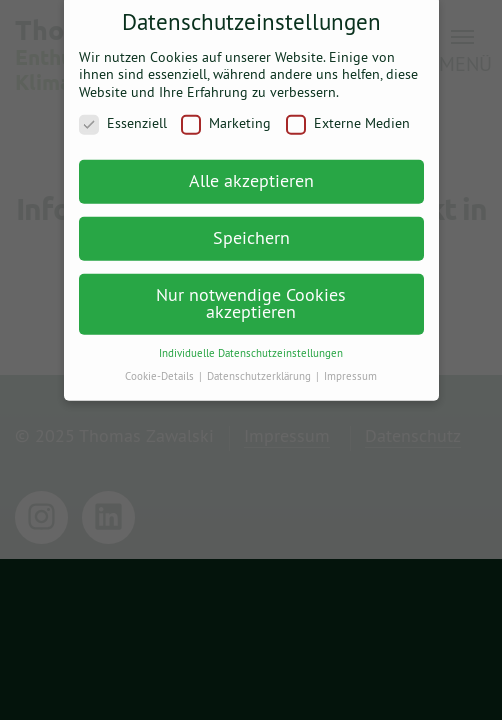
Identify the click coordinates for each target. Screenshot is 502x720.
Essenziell (123, 117)
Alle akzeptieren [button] (251, 173)
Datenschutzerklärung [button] (260, 369)
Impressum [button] (350, 369)
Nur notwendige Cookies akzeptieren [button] (251, 296)
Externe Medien (348, 117)
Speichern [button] (251, 230)
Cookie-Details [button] (161, 369)
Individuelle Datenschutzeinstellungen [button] (251, 346)
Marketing (226, 117)
